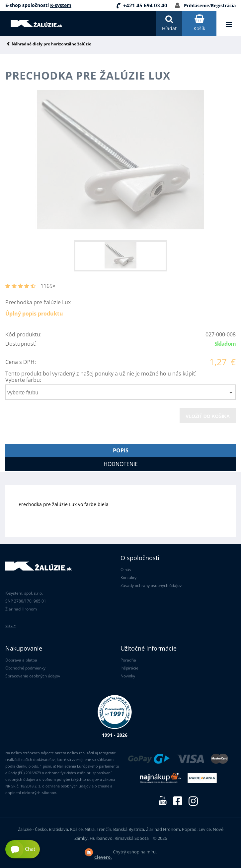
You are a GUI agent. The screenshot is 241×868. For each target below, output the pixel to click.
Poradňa (128, 660)
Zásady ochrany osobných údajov (151, 585)
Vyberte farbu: (23, 380)
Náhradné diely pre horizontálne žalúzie (51, 44)
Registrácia (223, 5)
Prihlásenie (197, 5)
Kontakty (128, 578)
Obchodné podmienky (25, 668)
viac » (10, 625)
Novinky (128, 676)
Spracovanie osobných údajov (33, 676)
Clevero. (103, 857)
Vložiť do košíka (208, 416)
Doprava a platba (21, 660)
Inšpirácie (129, 668)
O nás (126, 570)
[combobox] (121, 392)
